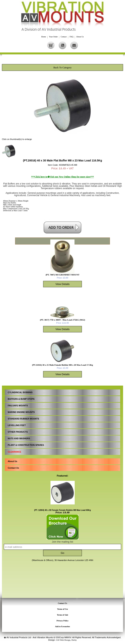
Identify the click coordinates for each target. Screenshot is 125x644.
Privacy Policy (62, 621)
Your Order (53, 37)
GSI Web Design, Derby (66, 640)
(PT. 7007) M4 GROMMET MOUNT (63, 275)
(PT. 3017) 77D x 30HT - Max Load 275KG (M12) (62, 320)
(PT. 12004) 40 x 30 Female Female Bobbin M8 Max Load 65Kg (63, 510)
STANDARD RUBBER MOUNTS (23, 419)
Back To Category (63, 67)
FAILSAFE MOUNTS (18, 406)
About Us (80, 37)
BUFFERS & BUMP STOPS (21, 399)
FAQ (71, 37)
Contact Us (13, 468)
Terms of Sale (63, 615)
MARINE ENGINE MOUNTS (21, 412)
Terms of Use (63, 609)
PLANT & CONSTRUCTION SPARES (26, 445)
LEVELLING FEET (17, 425)
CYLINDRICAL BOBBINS (20, 392)
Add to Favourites (62, 626)
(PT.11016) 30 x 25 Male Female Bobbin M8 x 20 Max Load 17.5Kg (63, 365)
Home (44, 37)
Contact (64, 37)
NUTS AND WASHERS (19, 438)
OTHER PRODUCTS (18, 432)
